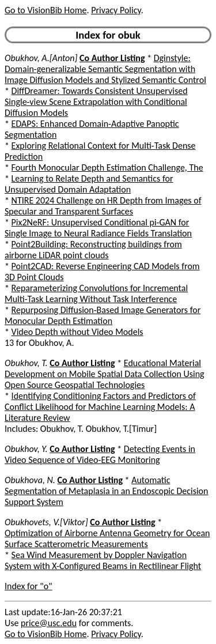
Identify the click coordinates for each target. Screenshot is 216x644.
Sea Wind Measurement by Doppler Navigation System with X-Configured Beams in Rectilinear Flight (103, 560)
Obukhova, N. (30, 480)
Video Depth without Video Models (77, 332)
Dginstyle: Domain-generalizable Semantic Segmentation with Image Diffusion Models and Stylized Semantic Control (105, 69)
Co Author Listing (112, 58)
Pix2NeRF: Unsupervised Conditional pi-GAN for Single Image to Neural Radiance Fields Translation (98, 228)
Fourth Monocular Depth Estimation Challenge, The (107, 167)
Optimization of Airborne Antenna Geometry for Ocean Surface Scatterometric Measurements (107, 538)
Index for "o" (29, 586)
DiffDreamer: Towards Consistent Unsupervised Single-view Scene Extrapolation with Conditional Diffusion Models (96, 102)
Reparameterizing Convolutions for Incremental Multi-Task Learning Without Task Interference (96, 293)
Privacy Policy (116, 10)
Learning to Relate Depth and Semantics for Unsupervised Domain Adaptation (89, 184)
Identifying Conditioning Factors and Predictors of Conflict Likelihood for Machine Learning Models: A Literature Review (100, 407)
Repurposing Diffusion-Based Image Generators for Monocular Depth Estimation (103, 315)
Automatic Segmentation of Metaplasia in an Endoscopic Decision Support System (106, 491)
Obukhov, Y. (26, 449)
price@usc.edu (49, 623)
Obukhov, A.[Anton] (41, 58)
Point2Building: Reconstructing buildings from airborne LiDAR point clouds (93, 250)
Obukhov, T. (26, 363)
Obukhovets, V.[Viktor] (46, 522)
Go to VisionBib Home (46, 10)
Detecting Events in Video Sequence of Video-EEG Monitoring (100, 454)
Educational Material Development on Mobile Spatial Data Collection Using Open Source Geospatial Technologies (105, 374)
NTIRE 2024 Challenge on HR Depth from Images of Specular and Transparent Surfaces (103, 206)
